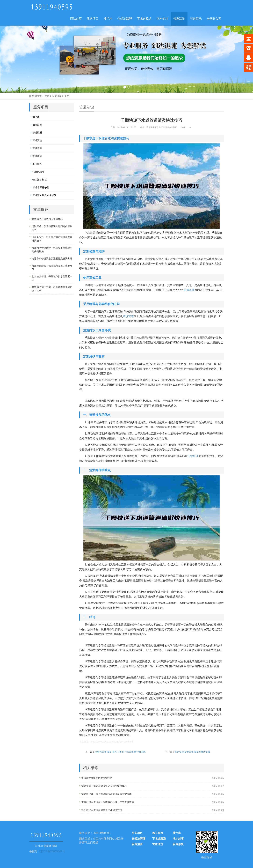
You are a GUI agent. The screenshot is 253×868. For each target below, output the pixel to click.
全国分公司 (214, 19)
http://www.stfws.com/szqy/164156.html (112, 742)
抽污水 (108, 19)
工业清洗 (37, 164)
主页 (47, 96)
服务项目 (93, 19)
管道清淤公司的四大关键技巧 (97, 778)
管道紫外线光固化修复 (44, 195)
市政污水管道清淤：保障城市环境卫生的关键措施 (108, 802)
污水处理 (193, 456)
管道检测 (37, 156)
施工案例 (158, 833)
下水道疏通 (144, 19)
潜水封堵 (162, 19)
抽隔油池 (37, 125)
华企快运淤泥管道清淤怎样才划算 (192, 752)
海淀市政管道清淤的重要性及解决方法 (102, 810)
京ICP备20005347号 (53, 851)
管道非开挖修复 (41, 187)
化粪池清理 (125, 19)
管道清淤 (179, 19)
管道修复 (178, 844)
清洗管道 (128, 316)
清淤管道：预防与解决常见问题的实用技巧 (104, 786)
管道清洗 (196, 19)
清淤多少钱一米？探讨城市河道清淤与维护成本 (106, 794)
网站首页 (76, 19)
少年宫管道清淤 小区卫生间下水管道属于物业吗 (120, 752)
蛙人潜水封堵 (40, 180)
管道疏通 (189, 290)
